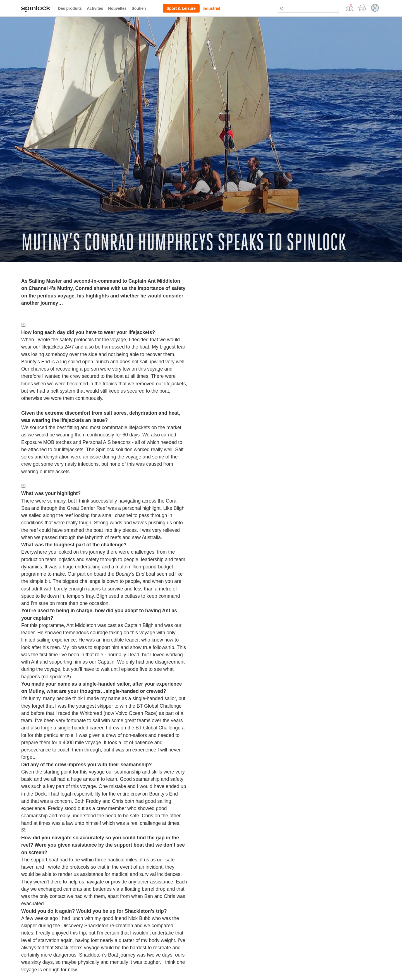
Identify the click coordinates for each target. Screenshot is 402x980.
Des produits (70, 8)
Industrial (211, 8)
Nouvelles (117, 8)
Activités (95, 8)
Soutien (139, 8)
